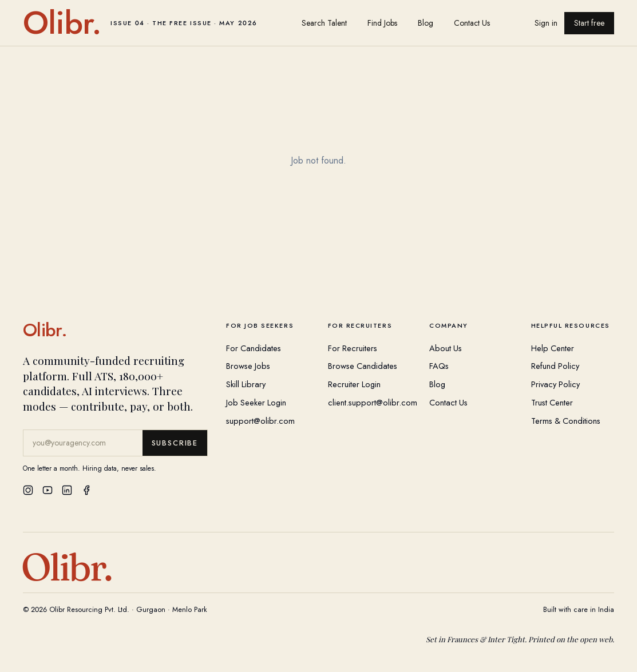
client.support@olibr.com (373, 402)
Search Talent (324, 23)
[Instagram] (28, 490)
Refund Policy (555, 366)
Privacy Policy (555, 384)
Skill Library (246, 384)
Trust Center (552, 402)
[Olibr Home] (115, 330)
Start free (589, 23)
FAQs (439, 366)
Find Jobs (382, 23)
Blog (426, 23)
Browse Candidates (363, 366)
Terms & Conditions (566, 421)
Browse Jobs (248, 366)
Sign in (546, 23)
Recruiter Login (354, 384)
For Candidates (254, 348)
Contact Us (472, 23)
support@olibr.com (260, 421)
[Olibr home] (140, 23)
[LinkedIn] (67, 490)
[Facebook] (86, 490)
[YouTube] (48, 490)
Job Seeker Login (256, 402)
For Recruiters (353, 348)
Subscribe (175, 443)
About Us (446, 348)
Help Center (553, 348)
